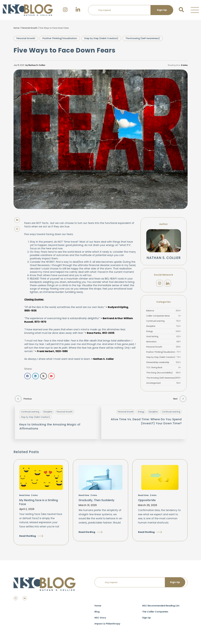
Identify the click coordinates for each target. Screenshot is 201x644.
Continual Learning (164, 322)
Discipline (164, 328)
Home (16, 28)
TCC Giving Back (164, 369)
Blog (97, 613)
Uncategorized (164, 384)
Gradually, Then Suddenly (97, 502)
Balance (164, 312)
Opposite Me (147, 502)
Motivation (164, 343)
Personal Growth (29, 28)
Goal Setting (164, 338)
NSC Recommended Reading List (161, 607)
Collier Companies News (164, 317)
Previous (23, 400)
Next (180, 400)
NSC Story (100, 619)
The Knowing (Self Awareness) (143, 38)
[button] (195, 10)
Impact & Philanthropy (107, 625)
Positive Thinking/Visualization (60, 38)
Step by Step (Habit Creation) (101, 38)
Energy (164, 333)
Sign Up (146, 619)
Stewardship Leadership (164, 364)
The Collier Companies (155, 613)
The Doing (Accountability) (164, 374)
